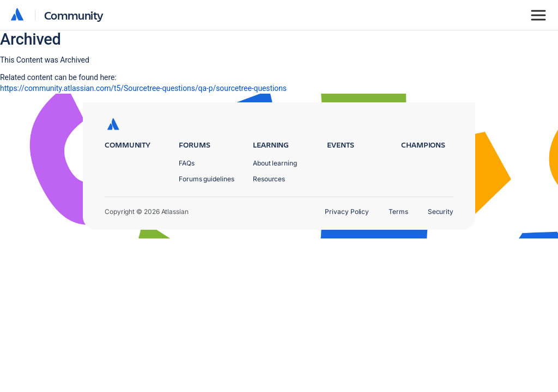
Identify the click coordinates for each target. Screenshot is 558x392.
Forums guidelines (207, 179)
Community (74, 15)
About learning (275, 163)
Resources (269, 179)
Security (441, 212)
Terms (398, 212)
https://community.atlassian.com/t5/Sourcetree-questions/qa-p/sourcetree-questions (143, 88)
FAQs (187, 163)
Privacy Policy (347, 212)
